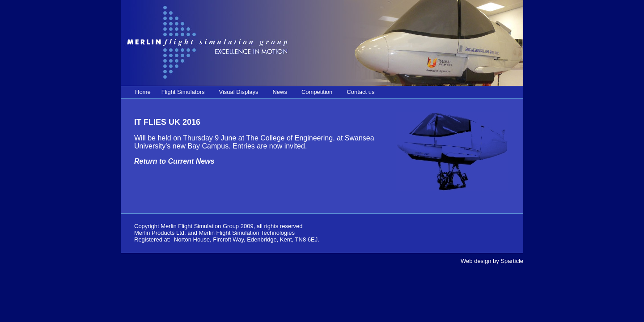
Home (143, 92)
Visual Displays (239, 92)
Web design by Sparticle (492, 261)
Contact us (360, 92)
